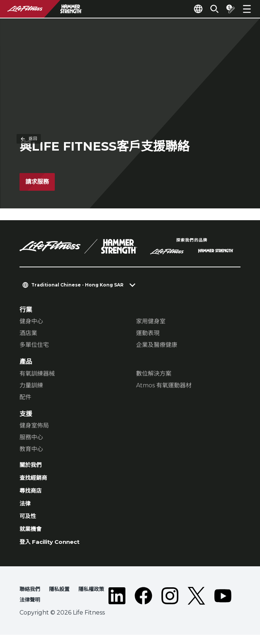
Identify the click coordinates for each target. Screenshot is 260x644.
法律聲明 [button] (31, 609)
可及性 (29, 522)
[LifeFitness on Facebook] (143, 605)
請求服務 (37, 182)
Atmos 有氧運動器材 (164, 386)
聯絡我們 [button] (31, 597)
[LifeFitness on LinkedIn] (117, 605)
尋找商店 (32, 494)
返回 (29, 35)
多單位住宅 (34, 345)
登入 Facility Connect (54, 549)
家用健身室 (151, 322)
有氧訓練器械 (37, 374)
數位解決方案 (154, 374)
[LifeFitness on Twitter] (196, 605)
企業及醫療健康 (157, 345)
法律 (26, 508)
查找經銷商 (35, 480)
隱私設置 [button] (64, 597)
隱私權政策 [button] (99, 597)
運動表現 (148, 333)
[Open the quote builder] (228, 9)
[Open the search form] (209, 9)
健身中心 (31, 322)
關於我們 (32, 466)
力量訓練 (31, 386)
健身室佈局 (34, 426)
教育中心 (31, 449)
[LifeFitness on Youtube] (223, 605)
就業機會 (32, 535)
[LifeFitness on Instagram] (170, 605)
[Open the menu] (247, 9)
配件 (25, 397)
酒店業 (28, 333)
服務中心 (31, 438)
